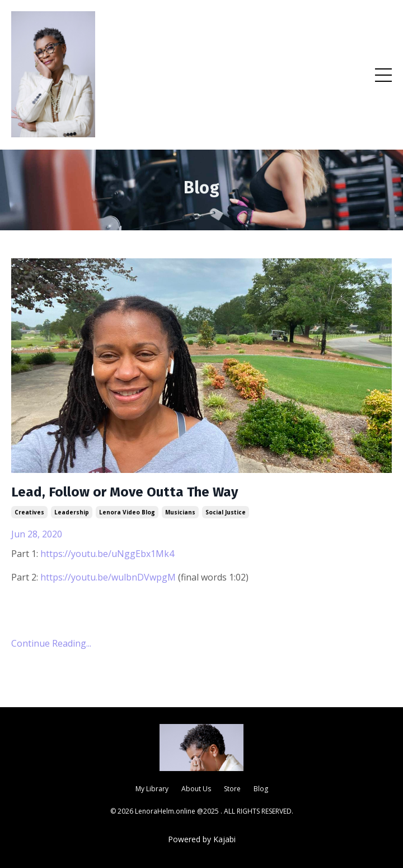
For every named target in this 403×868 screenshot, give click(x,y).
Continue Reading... (51, 643)
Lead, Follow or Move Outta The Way (125, 492)
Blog (261, 789)
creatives (29, 512)
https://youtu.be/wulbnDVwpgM (108, 577)
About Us (196, 789)
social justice (226, 512)
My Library (152, 789)
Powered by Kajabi (202, 839)
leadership (72, 512)
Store (232, 789)
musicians (180, 512)
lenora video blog (127, 512)
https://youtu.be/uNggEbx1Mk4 (107, 554)
